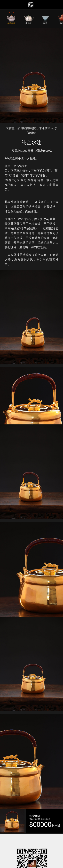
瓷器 (45, 23)
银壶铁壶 (11, 23)
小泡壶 (28, 23)
